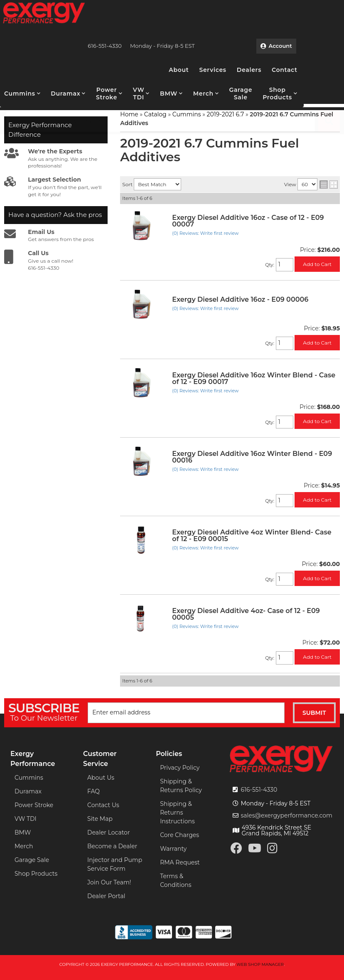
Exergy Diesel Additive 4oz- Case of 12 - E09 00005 (246, 614)
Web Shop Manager (260, 964)
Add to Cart (317, 264)
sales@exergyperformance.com (286, 815)
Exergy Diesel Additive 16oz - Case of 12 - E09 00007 (248, 221)
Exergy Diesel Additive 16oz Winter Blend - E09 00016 (252, 457)
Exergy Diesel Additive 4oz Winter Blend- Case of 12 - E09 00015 (252, 536)
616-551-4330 (259, 790)
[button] (22, 94)
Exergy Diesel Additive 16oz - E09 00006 (240, 299)
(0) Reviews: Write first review (205, 233)
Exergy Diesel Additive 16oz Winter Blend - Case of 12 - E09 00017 (254, 378)
